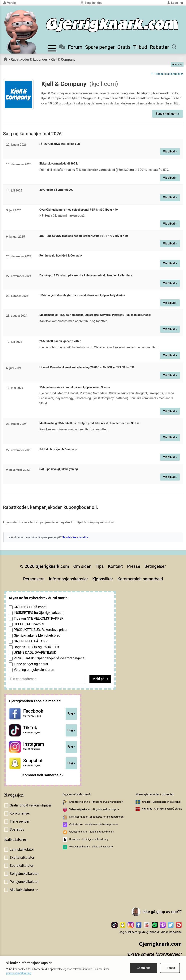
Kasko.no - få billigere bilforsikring (89, 839)
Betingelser (155, 566)
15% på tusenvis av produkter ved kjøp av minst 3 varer (75, 387)
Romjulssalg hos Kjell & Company (61, 256)
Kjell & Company (63, 59)
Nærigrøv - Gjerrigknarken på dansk (162, 809)
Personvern (34, 579)
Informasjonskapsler (69, 579)
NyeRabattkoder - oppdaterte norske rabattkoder (97, 817)
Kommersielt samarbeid (140, 579)
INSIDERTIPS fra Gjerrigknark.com (39, 613)
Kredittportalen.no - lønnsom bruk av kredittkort (96, 802)
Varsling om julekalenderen (34, 670)
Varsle (9, 3)
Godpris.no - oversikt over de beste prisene (93, 824)
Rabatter (159, 47)
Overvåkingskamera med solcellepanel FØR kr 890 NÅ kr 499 (79, 210)
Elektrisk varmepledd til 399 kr (59, 164)
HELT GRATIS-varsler (29, 624)
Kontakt (115, 566)
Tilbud (140, 47)
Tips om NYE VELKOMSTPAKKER (39, 618)
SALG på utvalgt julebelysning (59, 469)
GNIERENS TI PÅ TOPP (31, 641)
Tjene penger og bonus (31, 664)
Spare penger (100, 47)
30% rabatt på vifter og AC (56, 190)
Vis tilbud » (170, 152)
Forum (71, 47)
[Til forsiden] (112, 25)
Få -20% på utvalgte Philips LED (60, 144)
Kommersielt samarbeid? (43, 775)
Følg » (71, 714)
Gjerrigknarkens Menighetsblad (37, 635)
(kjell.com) (104, 84)
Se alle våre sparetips (75, 537)
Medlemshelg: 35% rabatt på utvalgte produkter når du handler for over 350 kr (89, 423)
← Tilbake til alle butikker (167, 74)
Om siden (82, 566)
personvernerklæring (19, 973)
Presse (134, 566)
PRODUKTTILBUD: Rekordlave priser (41, 630)
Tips (100, 566)
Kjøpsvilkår (103, 579)
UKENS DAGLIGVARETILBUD (35, 653)
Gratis (124, 47)
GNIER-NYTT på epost (30, 607)
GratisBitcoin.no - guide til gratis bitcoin (92, 832)
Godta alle (144, 968)
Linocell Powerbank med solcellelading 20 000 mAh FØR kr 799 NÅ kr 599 (87, 367)
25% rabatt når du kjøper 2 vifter (60, 341)
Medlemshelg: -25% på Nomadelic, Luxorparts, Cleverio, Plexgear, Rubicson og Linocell (95, 315)
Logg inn (175, 3)
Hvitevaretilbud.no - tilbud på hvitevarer (91, 847)
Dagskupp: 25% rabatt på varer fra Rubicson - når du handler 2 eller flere (86, 275)
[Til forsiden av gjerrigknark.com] (21, 32)
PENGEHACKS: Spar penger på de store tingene (49, 658)
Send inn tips (91, 3)
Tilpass (170, 968)
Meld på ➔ (100, 679)
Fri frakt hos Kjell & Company (58, 449)
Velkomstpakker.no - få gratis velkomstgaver (94, 809)
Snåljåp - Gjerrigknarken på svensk (162, 802)
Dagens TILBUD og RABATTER (36, 647)
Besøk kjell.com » (168, 114)
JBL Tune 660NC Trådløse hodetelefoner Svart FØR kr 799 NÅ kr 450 (84, 236)
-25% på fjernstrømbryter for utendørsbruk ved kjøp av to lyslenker (82, 295)
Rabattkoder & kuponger (29, 59)
